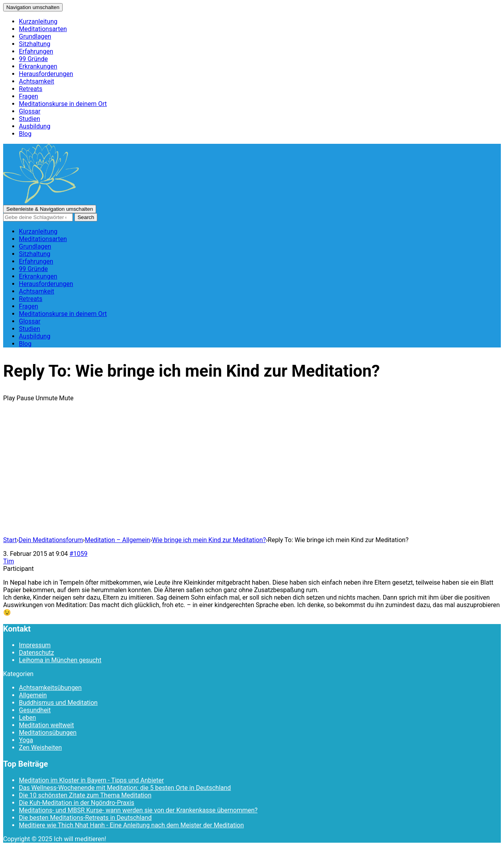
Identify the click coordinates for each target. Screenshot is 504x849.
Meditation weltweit (46, 725)
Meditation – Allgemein (117, 540)
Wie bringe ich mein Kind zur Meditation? (209, 540)
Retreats (31, 89)
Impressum (35, 645)
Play (9, 398)
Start (10, 540)
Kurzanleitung (38, 21)
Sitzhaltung (35, 44)
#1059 (78, 554)
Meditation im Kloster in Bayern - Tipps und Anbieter (91, 780)
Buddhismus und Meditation (58, 703)
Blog (25, 134)
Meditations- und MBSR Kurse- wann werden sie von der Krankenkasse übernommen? (138, 810)
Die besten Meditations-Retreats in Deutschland (85, 818)
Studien (30, 119)
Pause (25, 398)
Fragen (29, 96)
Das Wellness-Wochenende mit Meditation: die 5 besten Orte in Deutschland (125, 788)
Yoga (26, 740)
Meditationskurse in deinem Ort (63, 104)
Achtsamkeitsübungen (50, 688)
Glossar (30, 111)
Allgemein (33, 695)
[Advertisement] (252, 475)
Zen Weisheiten (40, 748)
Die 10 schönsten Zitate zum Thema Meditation (85, 795)
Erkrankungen (38, 66)
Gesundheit (35, 710)
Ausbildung (35, 126)
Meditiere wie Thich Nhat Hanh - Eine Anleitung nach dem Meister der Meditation (131, 825)
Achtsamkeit (36, 81)
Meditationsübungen (48, 733)
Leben (27, 718)
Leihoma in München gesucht (60, 660)
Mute (66, 398)
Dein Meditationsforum (51, 540)
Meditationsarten (43, 29)
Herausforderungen (46, 74)
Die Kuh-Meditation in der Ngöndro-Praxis (77, 803)
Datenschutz (36, 653)
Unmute (46, 398)
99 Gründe (33, 59)
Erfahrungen (36, 51)
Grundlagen (35, 36)
